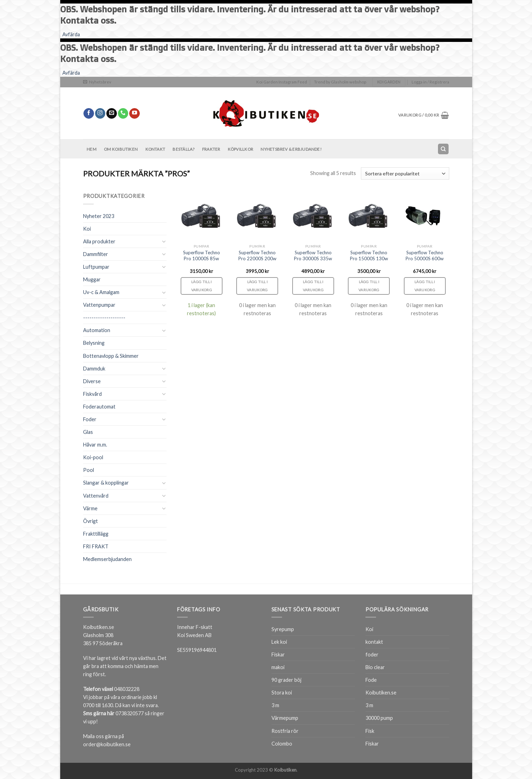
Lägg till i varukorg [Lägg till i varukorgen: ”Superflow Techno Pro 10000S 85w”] (202, 286)
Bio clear (375, 667)
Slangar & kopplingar (106, 483)
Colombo (282, 744)
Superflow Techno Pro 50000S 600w (425, 255)
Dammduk (94, 369)
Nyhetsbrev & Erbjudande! (291, 149)
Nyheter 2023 (99, 216)
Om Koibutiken (121, 149)
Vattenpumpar (99, 305)
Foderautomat (99, 407)
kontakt (374, 642)
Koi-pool (93, 457)
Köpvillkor (240, 149)
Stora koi (282, 693)
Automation (97, 330)
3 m (275, 705)
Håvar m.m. (95, 445)
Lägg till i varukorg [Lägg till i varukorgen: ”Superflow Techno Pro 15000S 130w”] (369, 286)
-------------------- (104, 317)
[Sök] (443, 149)
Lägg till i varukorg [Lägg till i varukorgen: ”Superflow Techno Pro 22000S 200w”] (257, 286)
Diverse (92, 381)
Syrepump (283, 629)
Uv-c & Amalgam (101, 292)
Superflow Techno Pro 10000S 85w (202, 255)
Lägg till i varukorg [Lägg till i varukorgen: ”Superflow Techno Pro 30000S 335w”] (313, 286)
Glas (88, 432)
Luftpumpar (96, 267)
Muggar (92, 279)
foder (372, 655)
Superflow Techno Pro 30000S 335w (313, 255)
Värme (90, 508)
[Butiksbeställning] (405, 173)
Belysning (94, 343)
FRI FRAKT (96, 546)
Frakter (211, 149)
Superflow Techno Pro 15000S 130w (369, 255)
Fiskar (278, 655)
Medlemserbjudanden (107, 559)
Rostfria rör (285, 731)
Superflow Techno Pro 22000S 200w (257, 255)
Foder (90, 419)
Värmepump (285, 718)
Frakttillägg (96, 534)
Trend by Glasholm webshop (340, 82)
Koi (87, 229)
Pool (89, 470)
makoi (278, 667)
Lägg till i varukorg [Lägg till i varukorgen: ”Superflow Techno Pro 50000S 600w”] (425, 286)
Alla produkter (99, 241)
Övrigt (90, 521)
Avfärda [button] (71, 34)
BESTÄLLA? (183, 149)
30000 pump (379, 718)
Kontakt (155, 149)
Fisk (370, 731)
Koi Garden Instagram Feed (282, 82)
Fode (371, 680)
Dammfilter (96, 254)
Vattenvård (96, 496)
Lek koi (279, 642)
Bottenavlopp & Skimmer (111, 356)
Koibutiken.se (381, 693)
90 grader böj (286, 680)
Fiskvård (92, 394)
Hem (92, 149)
